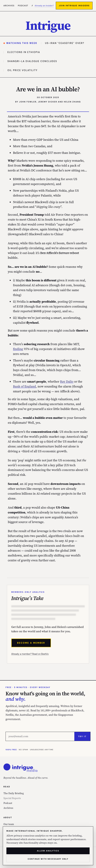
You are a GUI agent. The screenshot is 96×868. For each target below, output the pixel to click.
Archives (9, 6)
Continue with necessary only (48, 859)
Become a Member (31, 643)
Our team (9, 824)
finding (18, 349)
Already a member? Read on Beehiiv (30, 654)
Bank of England (24, 386)
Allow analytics (48, 851)
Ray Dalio (67, 381)
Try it (82, 736)
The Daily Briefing (14, 793)
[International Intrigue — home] (48, 25)
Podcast (23, 6)
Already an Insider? (44, 6)
